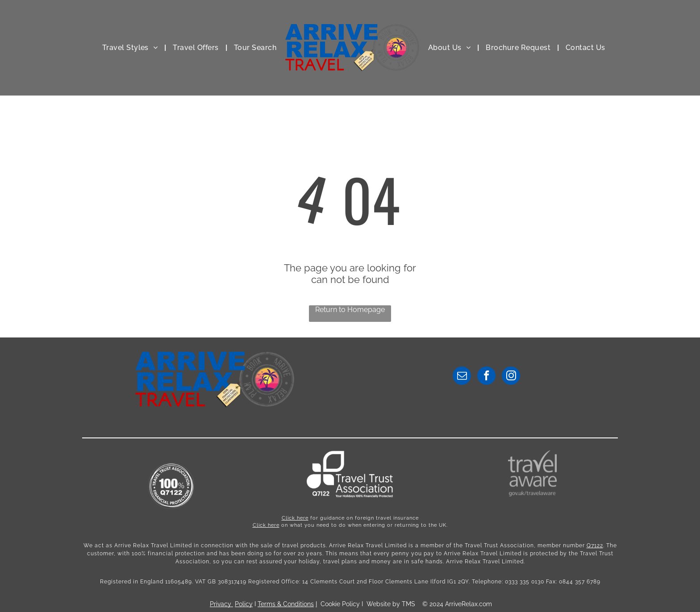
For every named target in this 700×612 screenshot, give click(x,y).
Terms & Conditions (286, 604)
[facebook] (486, 377)
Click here (295, 518)
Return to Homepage (350, 310)
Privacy (221, 604)
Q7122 (595, 545)
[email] (462, 377)
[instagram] (511, 377)
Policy (244, 604)
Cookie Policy (340, 604)
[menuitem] (131, 48)
